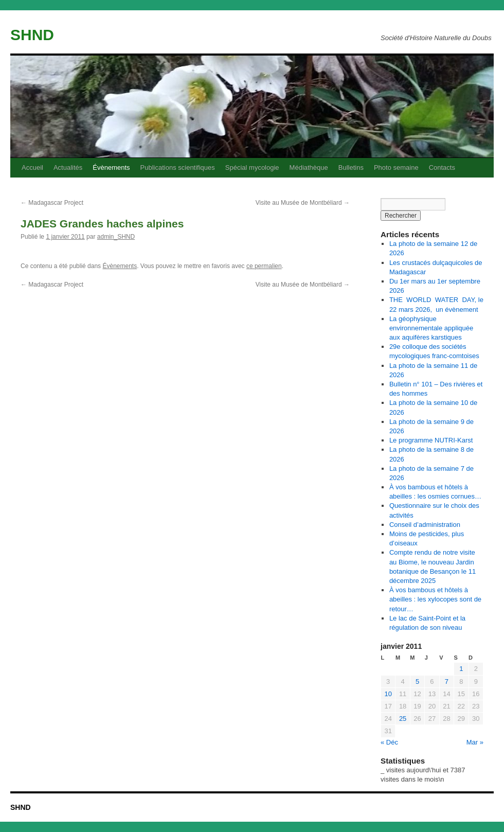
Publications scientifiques (178, 167)
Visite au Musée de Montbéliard (303, 203)
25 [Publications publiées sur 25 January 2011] (403, 719)
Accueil (32, 167)
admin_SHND (116, 237)
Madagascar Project (52, 203)
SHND (32, 35)
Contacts (442, 167)
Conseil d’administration (425, 525)
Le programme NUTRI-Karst (431, 440)
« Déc (389, 742)
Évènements (111, 167)
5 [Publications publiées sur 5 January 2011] (417, 681)
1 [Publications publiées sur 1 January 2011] (461, 669)
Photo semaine (396, 167)
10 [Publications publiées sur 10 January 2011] (388, 694)
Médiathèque (309, 167)
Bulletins (351, 167)
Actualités (68, 167)
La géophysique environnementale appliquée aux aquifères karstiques (431, 328)
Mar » (475, 742)
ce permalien (264, 266)
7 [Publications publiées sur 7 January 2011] (447, 681)
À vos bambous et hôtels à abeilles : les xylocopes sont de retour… (435, 599)
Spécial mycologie (252, 167)
